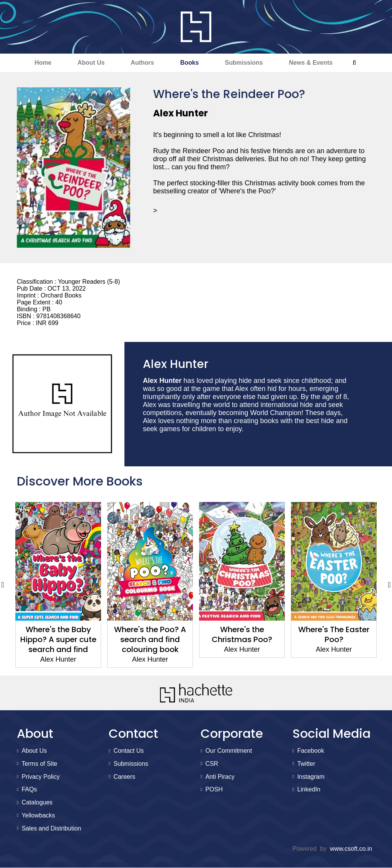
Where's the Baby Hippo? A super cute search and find (58, 640)
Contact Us (128, 751)
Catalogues (37, 802)
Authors (142, 63)
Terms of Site (39, 764)
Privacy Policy (41, 777)
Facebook (310, 751)
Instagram (311, 777)
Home (41, 63)
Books (190, 63)
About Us (90, 63)
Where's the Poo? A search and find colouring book (150, 640)
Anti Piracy (220, 777)
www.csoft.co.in (351, 849)
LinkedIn (309, 790)
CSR (212, 764)
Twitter (306, 764)
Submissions (245, 63)
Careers (124, 777)
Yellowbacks (38, 815)
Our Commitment (229, 751)
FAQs (29, 790)
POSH (214, 790)
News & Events (313, 63)
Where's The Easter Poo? (334, 635)
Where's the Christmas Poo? (242, 635)
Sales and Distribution (51, 828)
